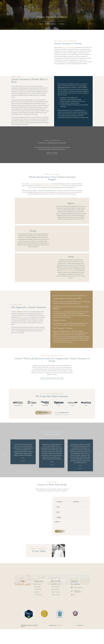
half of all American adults (68, 51)
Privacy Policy (93, 643)
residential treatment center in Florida (53, 195)
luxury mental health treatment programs (39, 193)
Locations (56, 4)
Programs (36, 4)
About (29, 4)
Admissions (64, 4)
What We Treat (46, 4)
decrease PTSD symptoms (68, 280)
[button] (4, 472)
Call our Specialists (61, 427)
